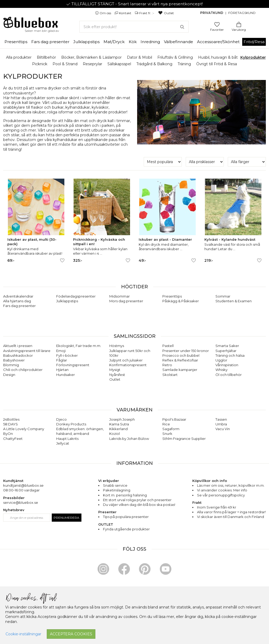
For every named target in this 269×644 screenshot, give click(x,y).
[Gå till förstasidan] (31, 24)
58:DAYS (11, 424)
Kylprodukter (253, 57)
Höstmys (117, 346)
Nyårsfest (117, 375)
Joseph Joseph (122, 419)
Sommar (223, 296)
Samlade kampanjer (180, 370)
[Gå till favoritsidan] (217, 24)
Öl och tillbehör (229, 375)
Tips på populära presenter (126, 517)
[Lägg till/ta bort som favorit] (62, 260)
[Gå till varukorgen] (239, 24)
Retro (167, 365)
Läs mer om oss (210, 485)
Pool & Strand (65, 64)
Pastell (168, 346)
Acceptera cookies (71, 634)
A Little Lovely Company (24, 429)
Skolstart (170, 375)
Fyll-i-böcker (67, 355)
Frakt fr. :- (145, 13)
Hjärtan (62, 370)
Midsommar (120, 296)
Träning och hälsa (230, 355)
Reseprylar (92, 64)
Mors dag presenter (126, 301)
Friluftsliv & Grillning (175, 57)
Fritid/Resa (254, 42)
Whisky (221, 370)
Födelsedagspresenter (76, 296)
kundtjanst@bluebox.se (23, 485)
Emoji (61, 351)
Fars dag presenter (50, 42)
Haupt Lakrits (67, 439)
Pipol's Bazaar (174, 419)
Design (9, 375)
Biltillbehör (46, 57)
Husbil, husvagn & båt (218, 57)
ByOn (8, 434)
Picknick (40, 64)
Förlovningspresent (73, 365)
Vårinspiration (227, 365)
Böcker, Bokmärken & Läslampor (91, 57)
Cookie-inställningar (23, 634)
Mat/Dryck (114, 42)
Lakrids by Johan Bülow (129, 439)
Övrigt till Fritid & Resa (217, 64)
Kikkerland (118, 429)
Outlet (166, 13)
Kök (133, 42)
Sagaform (171, 429)
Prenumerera (66, 518)
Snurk (167, 434)
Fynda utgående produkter (126, 529)
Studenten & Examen (234, 301)
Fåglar (62, 360)
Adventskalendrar (18, 296)
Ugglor (221, 360)
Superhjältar (226, 351)
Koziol (115, 434)
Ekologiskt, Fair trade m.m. (79, 346)
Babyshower (14, 360)
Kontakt (123, 13)
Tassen (221, 419)
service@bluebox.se (21, 502)
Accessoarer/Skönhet (218, 42)
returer (231, 485)
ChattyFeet (13, 439)
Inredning (150, 42)
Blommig (11, 365)
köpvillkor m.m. (252, 485)
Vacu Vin (223, 429)
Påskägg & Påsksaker (181, 301)
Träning (184, 64)
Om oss (104, 13)
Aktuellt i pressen (18, 346)
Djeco (61, 419)
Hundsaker (66, 375)
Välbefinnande (179, 42)
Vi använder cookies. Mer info (222, 490)
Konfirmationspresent (128, 365)
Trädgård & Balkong (154, 64)
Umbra (221, 424)
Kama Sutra (119, 424)
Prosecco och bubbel (181, 355)
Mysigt (115, 370)
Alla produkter (19, 57)
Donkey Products (71, 424)
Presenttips (16, 42)
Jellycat (63, 443)
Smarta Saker (227, 346)
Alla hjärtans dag (17, 301)
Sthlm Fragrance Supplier (184, 439)
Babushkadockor (18, 355)
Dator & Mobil (139, 57)
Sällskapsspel (119, 64)
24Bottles (11, 419)
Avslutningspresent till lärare (27, 351)
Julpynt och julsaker (126, 360)
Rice (166, 424)
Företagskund (242, 13)
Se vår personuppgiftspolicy (221, 495)
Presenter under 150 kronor (186, 351)
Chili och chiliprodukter (23, 370)
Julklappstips (86, 42)
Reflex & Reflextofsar (180, 360)
